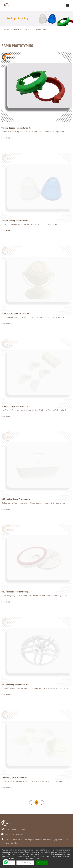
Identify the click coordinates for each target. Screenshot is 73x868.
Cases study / (28, 29)
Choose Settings (25, 863)
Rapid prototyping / (44, 29)
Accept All (42, 863)
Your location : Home (11, 29)
